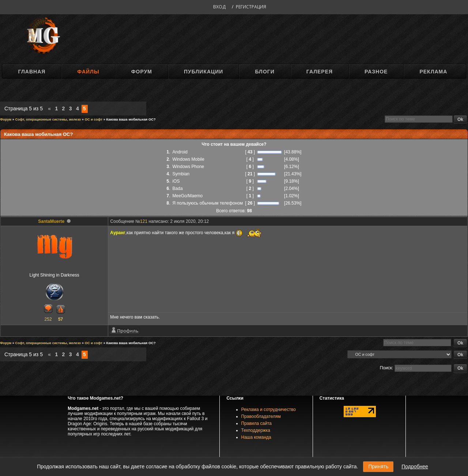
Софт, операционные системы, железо (48, 119)
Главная (32, 72)
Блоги (265, 72)
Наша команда (256, 437)
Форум (142, 72)
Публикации (203, 72)
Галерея (320, 72)
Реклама (433, 72)
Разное (376, 72)
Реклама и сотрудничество (269, 410)
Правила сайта (256, 423)
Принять (378, 467)
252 (48, 319)
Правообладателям (261, 416)
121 (144, 221)
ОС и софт (94, 119)
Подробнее (415, 467)
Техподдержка (256, 430)
